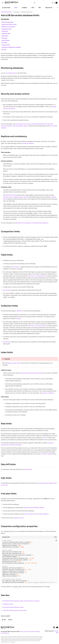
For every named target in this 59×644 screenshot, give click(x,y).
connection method (46, 454)
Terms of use (31, 632)
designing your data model (13, 363)
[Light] (52, 3)
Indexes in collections (48, 393)
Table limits (5, 31)
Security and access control (9, 24)
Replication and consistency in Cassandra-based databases (32, 223)
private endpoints (29, 514)
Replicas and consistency (8, 27)
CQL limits (4, 43)
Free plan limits (6, 45)
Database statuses (8, 604)
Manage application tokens (20, 126)
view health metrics (11, 73)
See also (4, 50)
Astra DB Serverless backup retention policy (15, 610)
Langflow (25, 8)
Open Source (50, 8)
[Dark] (54, 3)
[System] (56, 3)
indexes (19, 319)
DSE (40, 8)
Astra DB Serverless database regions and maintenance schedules (21, 601)
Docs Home (6, 8)
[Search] (35, 3)
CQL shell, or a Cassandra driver (37, 276)
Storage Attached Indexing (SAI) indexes (32, 373)
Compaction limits (7, 29)
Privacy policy (23, 632)
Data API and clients (11, 195)
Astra (17, 8)
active (45, 438)
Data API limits (6, 40)
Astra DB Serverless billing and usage (13, 607)
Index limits (5, 36)
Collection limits (6, 34)
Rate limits (4, 38)
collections (19, 311)
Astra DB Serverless (6, 12)
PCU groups (16, 267)
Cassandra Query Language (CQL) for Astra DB (16, 197)
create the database (28, 143)
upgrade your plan (19, 518)
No (10, 620)
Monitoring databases (8, 22)
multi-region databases (42, 514)
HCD (34, 8)
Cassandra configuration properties (11, 47)
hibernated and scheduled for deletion (34, 508)
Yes (4, 620)
